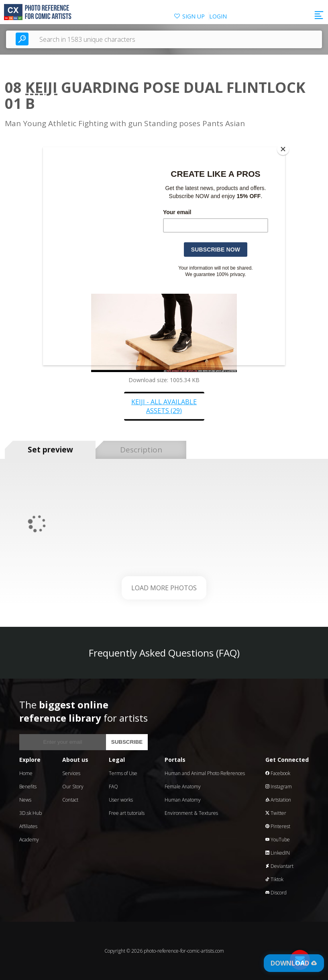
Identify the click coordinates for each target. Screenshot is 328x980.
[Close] (283, 149)
